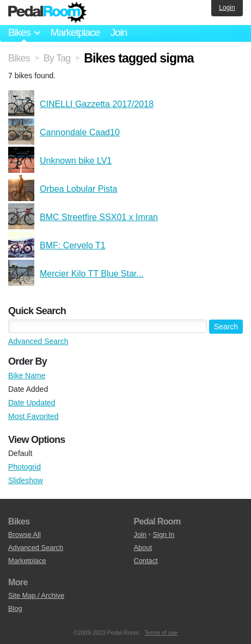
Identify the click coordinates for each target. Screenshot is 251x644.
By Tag (57, 58)
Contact (146, 561)
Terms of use (161, 633)
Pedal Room (47, 12)
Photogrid (25, 467)
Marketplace (75, 32)
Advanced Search (38, 341)
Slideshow (26, 480)
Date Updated (32, 403)
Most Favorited (33, 416)
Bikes (19, 58)
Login (227, 8)
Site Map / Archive (36, 595)
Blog (15, 608)
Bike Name (27, 376)
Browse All (25, 534)
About (143, 548)
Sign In (164, 534)
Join (119, 32)
